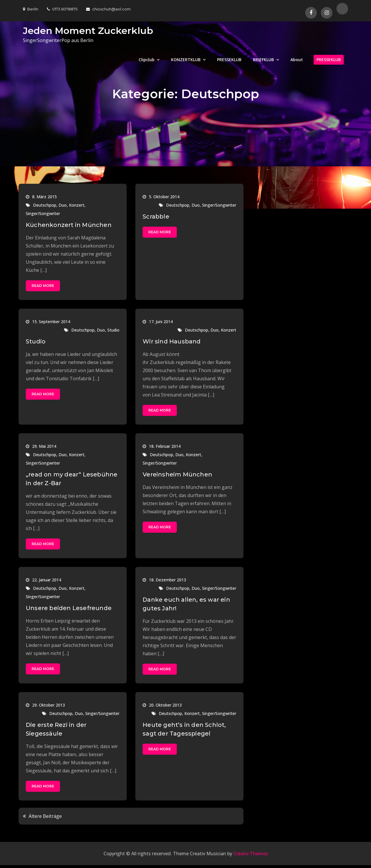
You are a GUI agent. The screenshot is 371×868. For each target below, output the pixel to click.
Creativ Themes (251, 854)
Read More (43, 286)
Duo (63, 205)
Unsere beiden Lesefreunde (69, 608)
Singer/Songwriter (43, 213)
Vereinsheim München (177, 474)
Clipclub (147, 60)
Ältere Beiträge (45, 816)
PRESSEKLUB (229, 60)
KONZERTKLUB (186, 60)
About (297, 60)
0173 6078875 (62, 9)
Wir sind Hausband (172, 341)
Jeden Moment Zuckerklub (88, 31)
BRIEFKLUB (263, 60)
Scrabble (156, 216)
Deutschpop (45, 205)
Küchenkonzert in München (69, 225)
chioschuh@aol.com (108, 9)
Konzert (77, 205)
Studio (113, 330)
